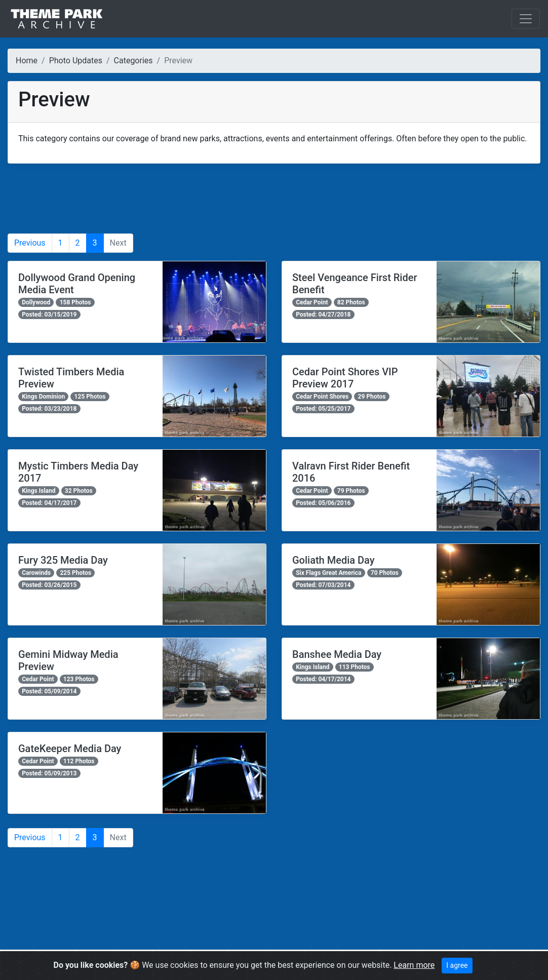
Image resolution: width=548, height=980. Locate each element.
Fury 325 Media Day (63, 560)
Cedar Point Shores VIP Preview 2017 (345, 378)
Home (27, 61)
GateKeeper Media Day (70, 749)
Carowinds (36, 573)
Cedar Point (312, 302)
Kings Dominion (43, 397)
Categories (133, 61)
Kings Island (38, 491)
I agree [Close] (457, 965)
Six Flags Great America (328, 573)
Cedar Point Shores (322, 397)
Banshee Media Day (337, 654)
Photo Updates (76, 61)
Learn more (414, 965)
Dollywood (36, 302)
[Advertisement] (274, 199)
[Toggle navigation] (526, 19)
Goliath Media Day (334, 560)
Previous (30, 243)
